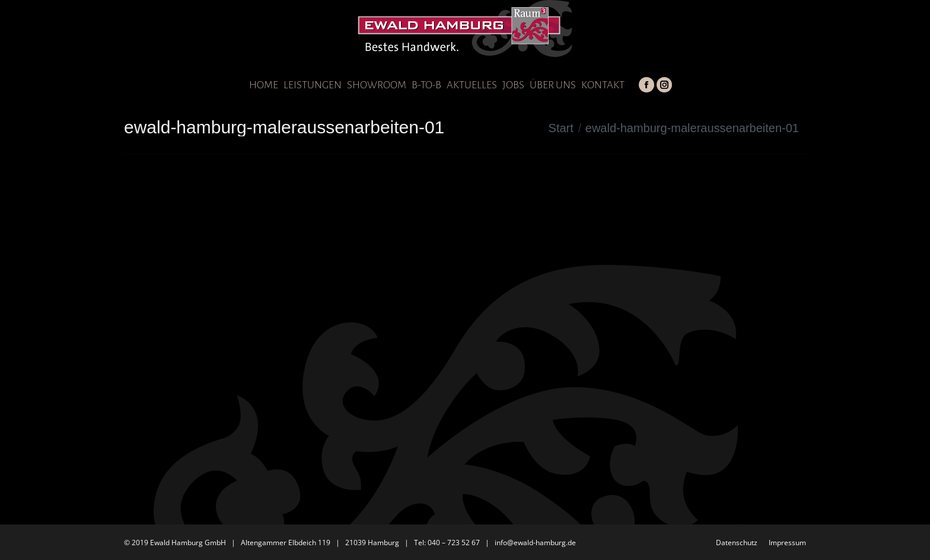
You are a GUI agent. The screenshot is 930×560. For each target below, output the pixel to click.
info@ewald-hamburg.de (535, 543)
